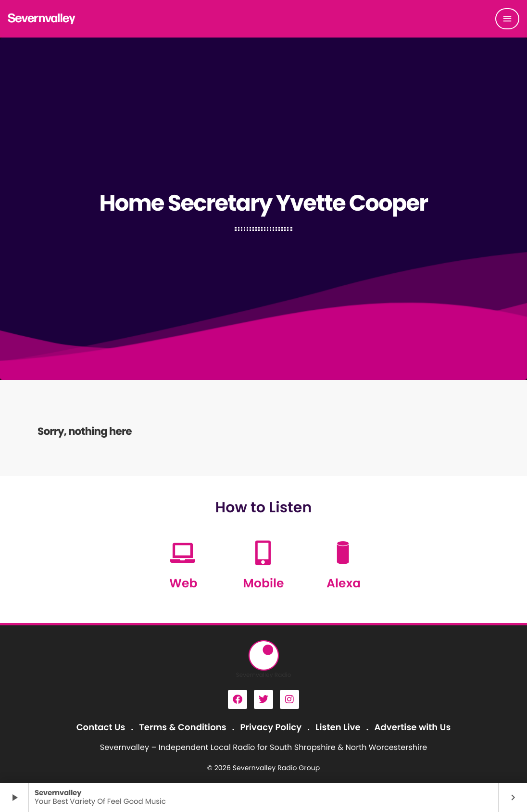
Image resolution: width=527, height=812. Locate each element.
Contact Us (101, 728)
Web (183, 583)
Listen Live (338, 728)
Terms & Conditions (182, 728)
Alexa (344, 583)
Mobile (263, 583)
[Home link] (42, 19)
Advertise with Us (412, 728)
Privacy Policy (271, 728)
